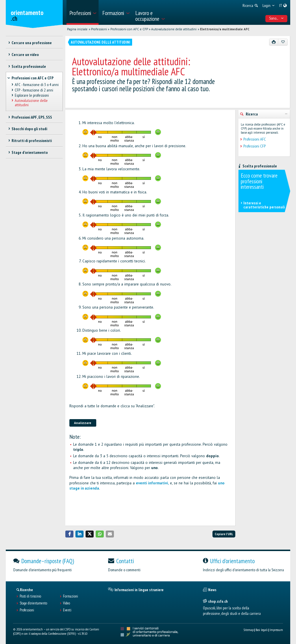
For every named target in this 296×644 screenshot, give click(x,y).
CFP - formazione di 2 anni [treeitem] (34, 90)
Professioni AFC (255, 139)
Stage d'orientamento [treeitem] (30, 152)
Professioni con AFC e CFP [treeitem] (33, 78)
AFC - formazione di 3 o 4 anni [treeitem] (37, 85)
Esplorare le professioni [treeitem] (32, 95)
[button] (69, 534)
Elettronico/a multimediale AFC (225, 29)
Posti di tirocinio (30, 596)
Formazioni (71, 596)
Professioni (99, 29)
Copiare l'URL (224, 534)
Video (66, 603)
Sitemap (248, 630)
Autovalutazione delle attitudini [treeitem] (31, 103)
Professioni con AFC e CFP (129, 29)
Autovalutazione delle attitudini (174, 29)
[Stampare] (274, 42)
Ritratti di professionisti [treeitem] (32, 141)
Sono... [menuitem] (276, 18)
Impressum (276, 630)
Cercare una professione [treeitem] (32, 43)
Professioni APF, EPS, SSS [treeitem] (32, 117)
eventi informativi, (152, 483)
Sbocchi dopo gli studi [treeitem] (29, 129)
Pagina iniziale (77, 29)
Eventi (67, 610)
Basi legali (262, 630)
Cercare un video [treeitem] (25, 55)
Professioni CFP (255, 146)
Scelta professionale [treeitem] (29, 66)
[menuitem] (83, 12)
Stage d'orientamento (33, 603)
